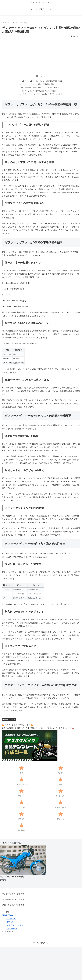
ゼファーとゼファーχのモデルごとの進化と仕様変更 (40, 87)
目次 (38, 76)
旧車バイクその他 (9, 720)
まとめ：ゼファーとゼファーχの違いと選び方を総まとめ (42, 94)
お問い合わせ (12, 929)
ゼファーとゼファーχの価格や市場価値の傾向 (38, 84)
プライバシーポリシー (16, 925)
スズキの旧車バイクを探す (13, 905)
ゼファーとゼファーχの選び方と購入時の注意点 (39, 91)
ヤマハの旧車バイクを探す (13, 899)
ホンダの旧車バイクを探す (13, 894)
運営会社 (10, 922)
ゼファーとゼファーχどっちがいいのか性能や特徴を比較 (42, 81)
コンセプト (11, 919)
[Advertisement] (41, 55)
